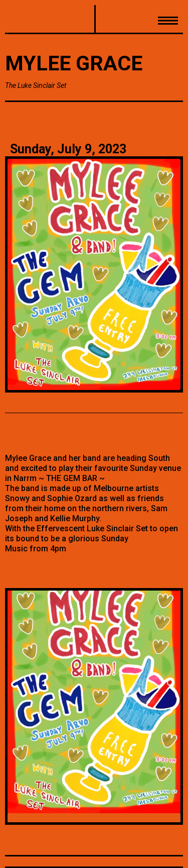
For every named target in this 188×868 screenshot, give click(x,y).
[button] (139, 20)
